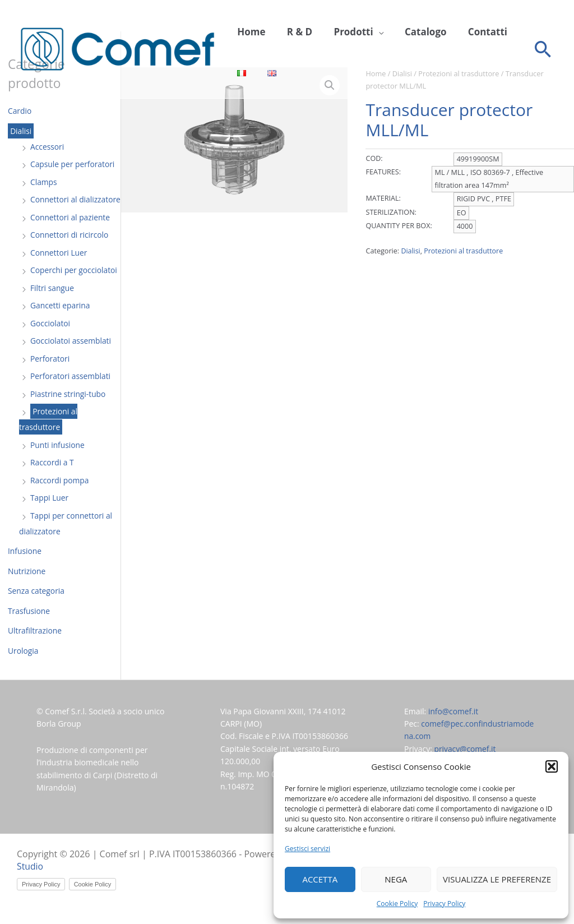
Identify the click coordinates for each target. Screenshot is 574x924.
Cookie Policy (397, 904)
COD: (374, 158)
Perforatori (50, 374)
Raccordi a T (52, 478)
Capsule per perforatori (73, 164)
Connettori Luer (59, 268)
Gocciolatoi (50, 339)
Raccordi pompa (60, 496)
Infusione (25, 567)
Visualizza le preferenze (497, 879)
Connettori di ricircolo (70, 250)
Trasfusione (29, 627)
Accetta (320, 879)
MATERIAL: (383, 198)
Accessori (47, 147)
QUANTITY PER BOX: (399, 226)
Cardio (20, 111)
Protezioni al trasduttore (48, 435)
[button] (552, 766)
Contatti (466, 32)
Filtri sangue (52, 304)
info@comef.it (454, 727)
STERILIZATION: (391, 212)
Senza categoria (37, 606)
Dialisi (21, 131)
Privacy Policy (444, 904)
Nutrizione (27, 587)
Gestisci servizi (307, 849)
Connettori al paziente (71, 233)
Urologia (23, 666)
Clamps (44, 182)
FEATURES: (383, 172)
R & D (292, 32)
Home (249, 32)
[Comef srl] (117, 53)
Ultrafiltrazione (35, 646)
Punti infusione (58, 461)
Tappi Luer (50, 513)
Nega (396, 879)
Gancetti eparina (61, 321)
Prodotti (342, 32)
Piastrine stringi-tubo (68, 410)
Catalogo (409, 32)
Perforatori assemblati (71, 392)
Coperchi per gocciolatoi (74, 286)
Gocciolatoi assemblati (71, 356)
